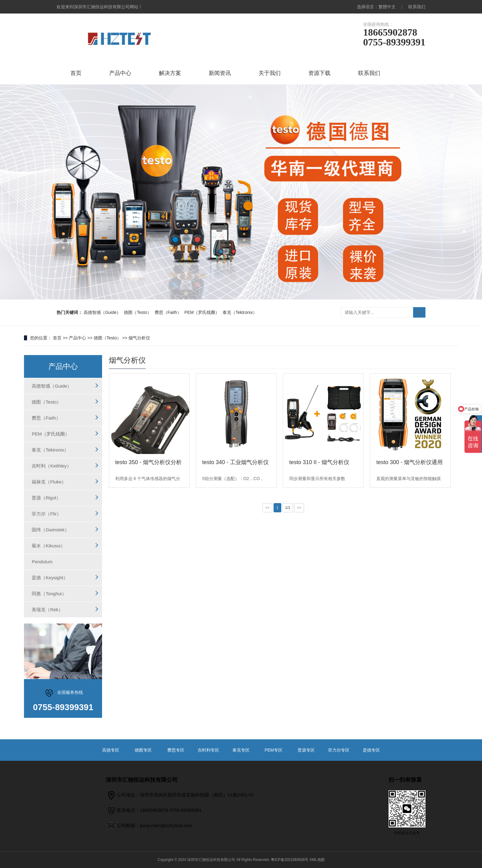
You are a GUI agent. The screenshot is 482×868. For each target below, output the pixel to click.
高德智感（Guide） (102, 312)
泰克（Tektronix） (240, 312)
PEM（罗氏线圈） (202, 312)
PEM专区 (274, 750)
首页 (76, 73)
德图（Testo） (138, 312)
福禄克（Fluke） (49, 482)
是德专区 (371, 750)
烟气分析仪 (139, 338)
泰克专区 (241, 750)
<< (267, 508)
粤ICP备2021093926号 (290, 860)
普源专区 (306, 750)
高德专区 (111, 750)
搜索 (419, 312)
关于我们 (270, 73)
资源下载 (319, 73)
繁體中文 (387, 7)
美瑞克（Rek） (47, 610)
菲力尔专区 (339, 750)
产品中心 (120, 73)
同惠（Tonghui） (49, 594)
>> (299, 508)
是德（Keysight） (50, 578)
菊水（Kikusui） (48, 546)
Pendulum (42, 562)
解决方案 (170, 73)
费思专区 (176, 750)
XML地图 (317, 860)
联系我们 (417, 7)
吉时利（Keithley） (51, 466)
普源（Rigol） (46, 498)
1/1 (288, 508)
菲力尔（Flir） (46, 514)
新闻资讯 (220, 73)
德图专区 (143, 750)
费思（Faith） (168, 312)
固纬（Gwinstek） (50, 530)
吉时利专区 (208, 750)
